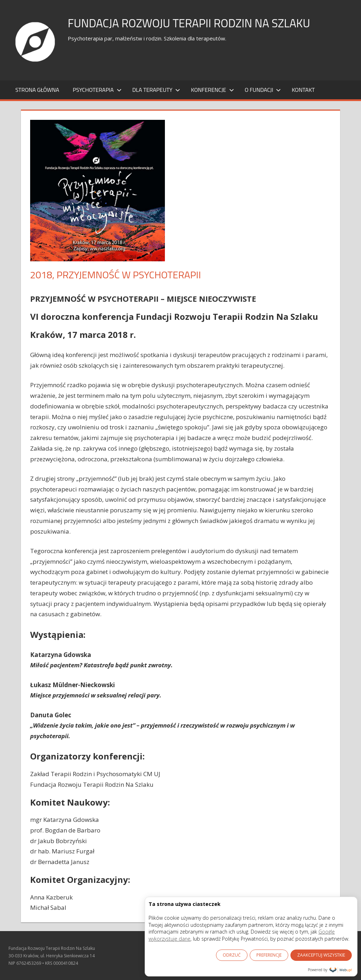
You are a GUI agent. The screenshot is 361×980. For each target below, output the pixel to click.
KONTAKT (303, 90)
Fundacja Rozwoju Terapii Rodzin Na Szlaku (203, 23)
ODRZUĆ (232, 955)
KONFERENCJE (213, 90)
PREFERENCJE (269, 955)
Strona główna (37, 90)
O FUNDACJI (263, 90)
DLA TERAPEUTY (156, 90)
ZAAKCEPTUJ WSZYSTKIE (321, 955)
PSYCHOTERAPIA (97, 90)
